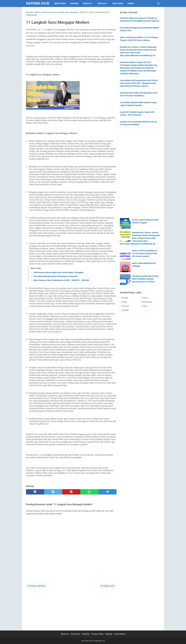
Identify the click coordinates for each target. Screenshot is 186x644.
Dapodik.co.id (38, 3)
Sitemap (109, 634)
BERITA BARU (60, 3)
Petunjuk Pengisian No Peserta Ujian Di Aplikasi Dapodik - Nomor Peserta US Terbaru (145, 279)
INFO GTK (102, 3)
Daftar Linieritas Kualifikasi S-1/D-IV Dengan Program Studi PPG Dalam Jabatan (145, 253)
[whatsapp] (89, 492)
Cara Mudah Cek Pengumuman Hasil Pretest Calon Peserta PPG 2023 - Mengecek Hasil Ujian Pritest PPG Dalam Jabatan (139, 83)
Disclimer (86, 634)
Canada (125, 298)
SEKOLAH (87, 3)
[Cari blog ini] (159, 3)
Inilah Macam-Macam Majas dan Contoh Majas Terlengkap (58, 272)
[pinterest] (71, 492)
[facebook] (35, 492)
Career (124, 302)
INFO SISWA (118, 3)
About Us (65, 634)
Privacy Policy (97, 634)
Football (125, 310)
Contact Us (75, 634)
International (120, 634)
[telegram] (107, 492)
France (145, 298)
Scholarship (147, 302)
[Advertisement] (71, 608)
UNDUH (131, 3)
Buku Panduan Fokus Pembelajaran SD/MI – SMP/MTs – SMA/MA (61, 280)
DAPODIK (74, 3)
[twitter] (53, 492)
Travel (144, 306)
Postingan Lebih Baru (37, 586)
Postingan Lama (108, 586)
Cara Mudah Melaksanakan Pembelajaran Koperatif (55, 276)
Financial (125, 306)
